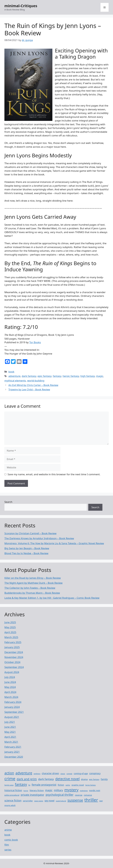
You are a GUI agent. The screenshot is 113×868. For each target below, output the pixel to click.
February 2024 (13, 702)
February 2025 (13, 642)
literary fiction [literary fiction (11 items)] (37, 790)
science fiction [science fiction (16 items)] (13, 800)
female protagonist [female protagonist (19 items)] (44, 785)
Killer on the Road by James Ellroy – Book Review (33, 578)
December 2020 (14, 757)
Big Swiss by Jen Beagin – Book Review (27, 548)
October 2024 (12, 662)
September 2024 (14, 667)
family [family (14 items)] (104, 779)
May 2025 (10, 627)
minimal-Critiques (21, 6)
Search (8, 502)
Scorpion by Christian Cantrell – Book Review (30, 533)
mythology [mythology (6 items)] (84, 791)
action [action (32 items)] (9, 773)
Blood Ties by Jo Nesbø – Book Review (26, 553)
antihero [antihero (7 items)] (37, 774)
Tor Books (35, 342)
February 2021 (13, 747)
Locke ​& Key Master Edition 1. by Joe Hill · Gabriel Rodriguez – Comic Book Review (52, 598)
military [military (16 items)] (58, 790)
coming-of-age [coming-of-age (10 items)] (81, 773)
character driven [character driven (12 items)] (50, 773)
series (8, 850)
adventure (14, 376)
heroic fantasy (71, 376)
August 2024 (12, 672)
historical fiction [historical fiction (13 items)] (13, 790)
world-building (36, 381)
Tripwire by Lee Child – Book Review (29, 389)
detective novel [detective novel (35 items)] (67, 779)
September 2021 (14, 712)
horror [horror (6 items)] (26, 791)
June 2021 (10, 727)
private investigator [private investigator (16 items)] (33, 795)
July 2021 (10, 722)
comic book (11, 840)
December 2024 (14, 652)
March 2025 (11, 637)
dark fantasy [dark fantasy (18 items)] (46, 779)
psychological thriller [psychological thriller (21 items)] (60, 795)
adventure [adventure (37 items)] (24, 773)
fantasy (57, 376)
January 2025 (12, 647)
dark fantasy (29, 376)
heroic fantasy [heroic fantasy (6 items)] (90, 785)
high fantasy (88, 376)
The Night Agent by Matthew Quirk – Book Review (33, 583)
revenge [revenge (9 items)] (79, 795)
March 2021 (11, 742)
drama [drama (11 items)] (84, 779)
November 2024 (14, 657)
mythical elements (15, 381)
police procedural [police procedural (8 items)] (12, 795)
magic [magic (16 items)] (49, 790)
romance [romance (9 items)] (88, 795)
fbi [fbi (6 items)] (29, 785)
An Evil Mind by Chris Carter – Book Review (33, 385)
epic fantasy (45, 376)
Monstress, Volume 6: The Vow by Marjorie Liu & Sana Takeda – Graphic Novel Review (54, 543)
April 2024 (10, 692)
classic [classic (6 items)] (63, 774)
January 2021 (12, 752)
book (11, 372)
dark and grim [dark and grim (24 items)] (27, 779)
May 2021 (10, 732)
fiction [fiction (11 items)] (61, 785)
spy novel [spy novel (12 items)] (50, 801)
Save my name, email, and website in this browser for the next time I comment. (54, 474)
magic (100, 376)
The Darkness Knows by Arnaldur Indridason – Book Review (39, 538)
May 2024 (10, 687)
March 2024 (11, 697)
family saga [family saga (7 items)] (9, 785)
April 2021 (10, 737)
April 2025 (10, 632)
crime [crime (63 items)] (10, 778)
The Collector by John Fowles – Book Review (30, 588)
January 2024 (12, 707)
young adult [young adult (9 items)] (10, 805)
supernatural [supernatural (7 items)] (61, 801)
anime (8, 830)
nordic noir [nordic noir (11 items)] (95, 790)
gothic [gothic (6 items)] (68, 785)
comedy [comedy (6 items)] (69, 774)
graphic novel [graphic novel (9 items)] (78, 785)
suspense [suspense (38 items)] (75, 800)
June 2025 (10, 622)
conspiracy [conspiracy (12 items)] (95, 773)
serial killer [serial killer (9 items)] (28, 801)
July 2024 (10, 677)
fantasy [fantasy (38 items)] (21, 784)
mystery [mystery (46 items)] (72, 790)
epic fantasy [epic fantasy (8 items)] (94, 779)
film (7, 845)
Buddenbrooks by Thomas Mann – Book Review (32, 593)
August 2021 (12, 717)
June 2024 (10, 682)
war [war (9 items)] (101, 801)
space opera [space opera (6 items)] (39, 801)
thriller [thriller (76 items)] (91, 800)
